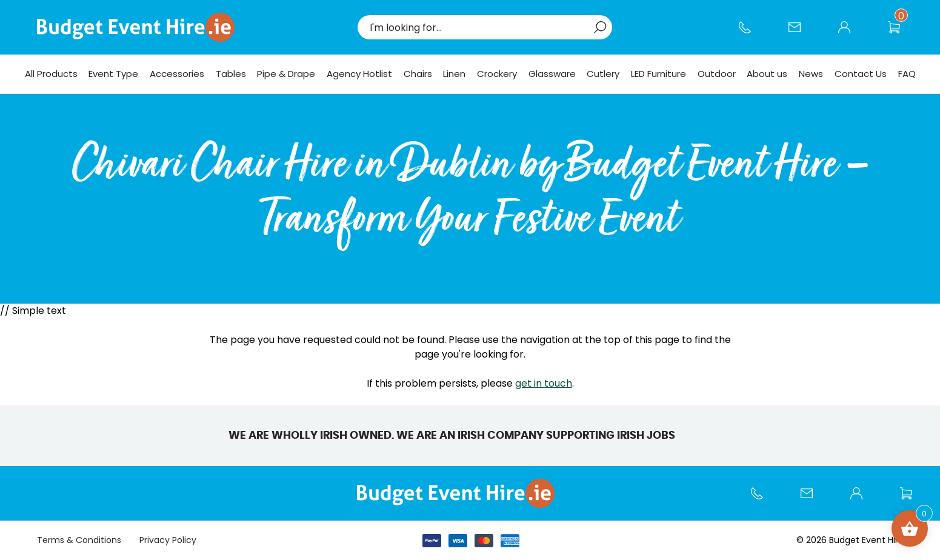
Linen (454, 74)
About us (767, 74)
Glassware (552, 74)
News (811, 74)
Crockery (497, 74)
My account (850, 33)
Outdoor (717, 74)
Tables (231, 74)
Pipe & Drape (286, 74)
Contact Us (801, 33)
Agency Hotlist (359, 74)
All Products (51, 74)
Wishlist (900, 33)
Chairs (418, 74)
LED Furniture (658, 74)
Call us (751, 33)
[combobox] (479, 27)
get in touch (544, 383)
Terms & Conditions (79, 540)
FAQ (907, 74)
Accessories (177, 74)
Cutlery (603, 74)
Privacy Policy (168, 540)
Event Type (113, 74)
